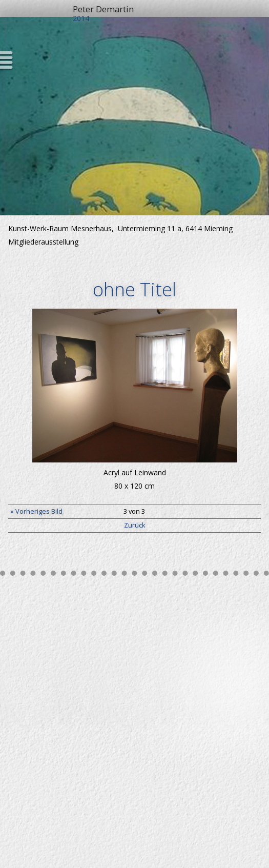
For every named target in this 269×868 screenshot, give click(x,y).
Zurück (134, 525)
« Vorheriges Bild (36, 511)
